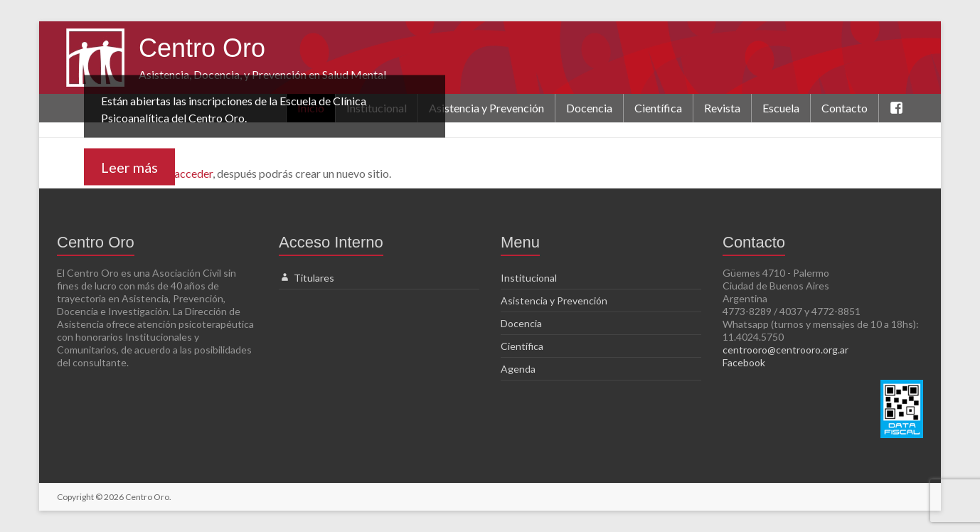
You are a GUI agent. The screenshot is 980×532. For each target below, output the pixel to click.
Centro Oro (202, 48)
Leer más (129, 167)
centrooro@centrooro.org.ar (785, 350)
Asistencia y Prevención (486, 108)
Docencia (589, 108)
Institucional (529, 278)
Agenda (518, 369)
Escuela (781, 108)
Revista (722, 108)
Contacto (845, 108)
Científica (658, 108)
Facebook (744, 362)
